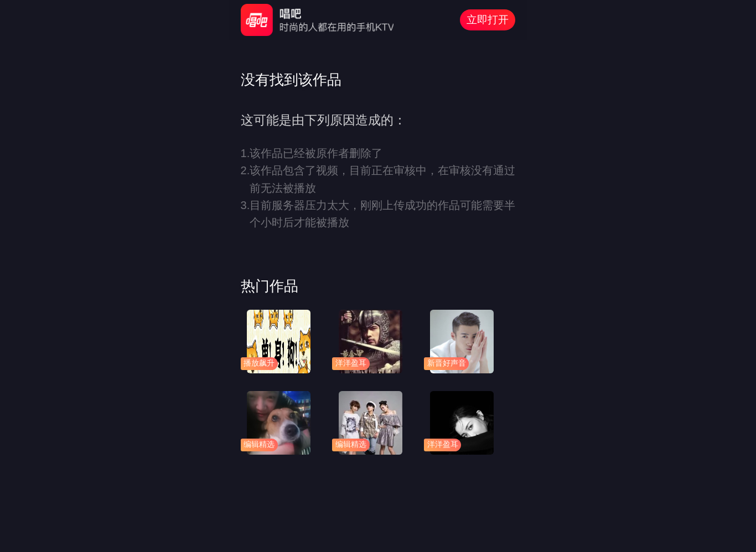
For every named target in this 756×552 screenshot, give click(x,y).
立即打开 (488, 20)
